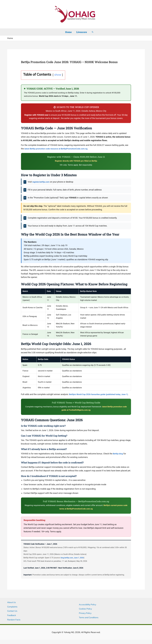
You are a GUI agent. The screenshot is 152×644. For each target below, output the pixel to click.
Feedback (12, 619)
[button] (93, 32)
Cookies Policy (86, 612)
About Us (12, 606)
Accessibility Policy (88, 608)
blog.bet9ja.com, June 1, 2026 (73, 561)
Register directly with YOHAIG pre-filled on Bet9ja (76, 161)
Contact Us (12, 614)
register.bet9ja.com (41, 182)
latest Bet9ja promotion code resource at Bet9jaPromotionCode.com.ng (57, 149)
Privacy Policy (86, 617)
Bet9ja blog (118, 457)
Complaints (13, 610)
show (58, 75)
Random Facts (14, 623)
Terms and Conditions (89, 621)
